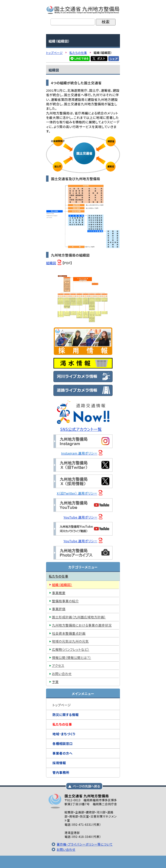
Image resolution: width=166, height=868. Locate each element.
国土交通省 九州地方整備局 (83, 10)
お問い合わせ (66, 849)
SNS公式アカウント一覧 (81, 429)
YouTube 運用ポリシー (80, 517)
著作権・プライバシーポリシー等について (85, 844)
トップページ (58, 862)
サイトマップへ (108, 862)
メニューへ (83, 862)
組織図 (51, 263)
